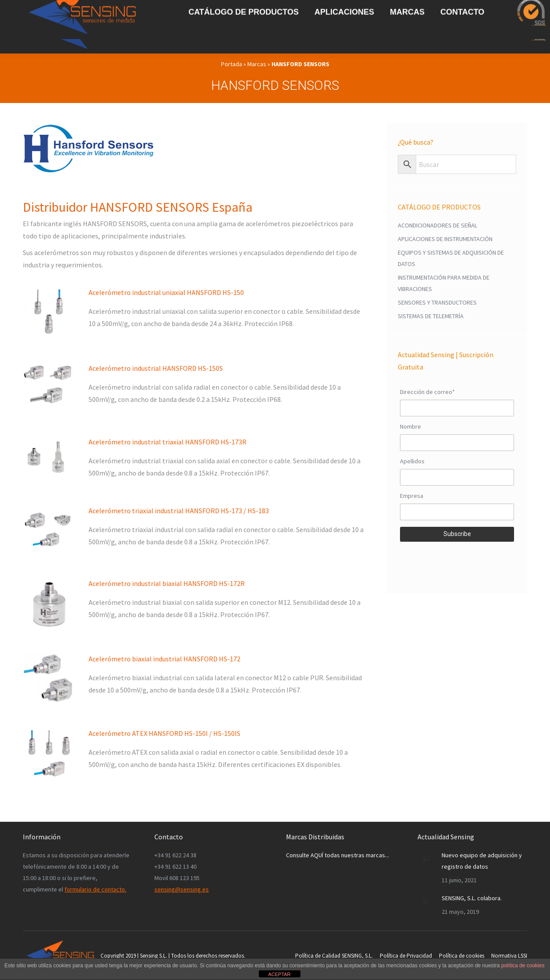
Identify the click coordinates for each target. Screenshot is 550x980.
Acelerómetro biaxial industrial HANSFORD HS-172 (164, 659)
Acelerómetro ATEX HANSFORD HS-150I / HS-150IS (164, 733)
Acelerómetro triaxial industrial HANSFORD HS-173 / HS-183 (179, 511)
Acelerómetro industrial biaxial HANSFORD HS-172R (167, 583)
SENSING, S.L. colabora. (472, 898)
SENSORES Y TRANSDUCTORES (437, 302)
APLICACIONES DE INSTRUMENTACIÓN (445, 239)
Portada (232, 64)
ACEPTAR (279, 974)
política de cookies (523, 966)
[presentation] (457, 561)
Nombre (411, 426)
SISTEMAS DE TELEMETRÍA (431, 316)
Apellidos (412, 461)
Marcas (257, 64)
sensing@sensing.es (182, 889)
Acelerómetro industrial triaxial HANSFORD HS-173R (168, 442)
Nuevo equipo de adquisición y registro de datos (482, 861)
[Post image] (426, 858)
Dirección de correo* (427, 392)
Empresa (412, 496)
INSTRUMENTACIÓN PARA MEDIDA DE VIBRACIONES (444, 283)
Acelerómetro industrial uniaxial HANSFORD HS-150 (166, 292)
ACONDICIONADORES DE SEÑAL (437, 225)
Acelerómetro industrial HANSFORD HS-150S (156, 368)
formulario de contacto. (95, 889)
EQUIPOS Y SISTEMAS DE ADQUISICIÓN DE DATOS (451, 258)
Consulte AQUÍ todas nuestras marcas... (337, 855)
